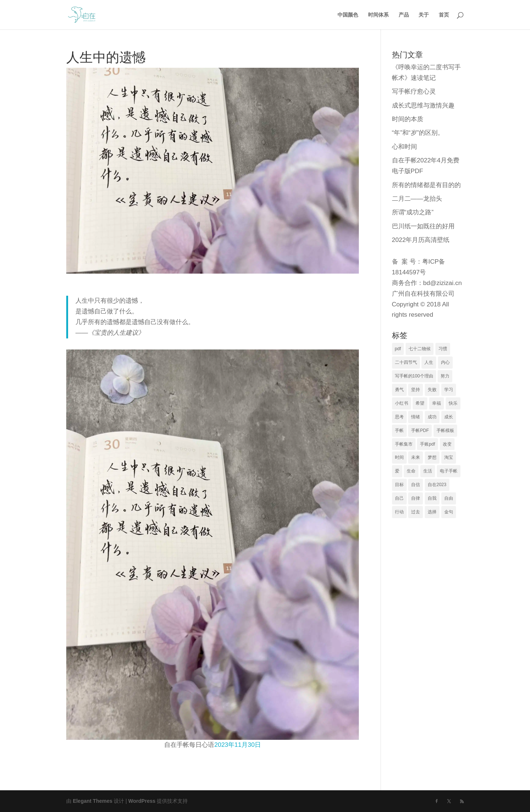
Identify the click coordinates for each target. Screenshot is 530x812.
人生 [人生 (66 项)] (429, 362)
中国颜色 (348, 15)
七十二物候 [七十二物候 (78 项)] (420, 349)
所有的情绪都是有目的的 (426, 185)
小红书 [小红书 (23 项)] (402, 403)
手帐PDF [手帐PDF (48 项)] (420, 430)
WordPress (142, 801)
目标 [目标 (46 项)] (399, 485)
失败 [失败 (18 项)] (432, 390)
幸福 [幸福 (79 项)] (437, 403)
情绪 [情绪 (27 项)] (416, 417)
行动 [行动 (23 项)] (399, 512)
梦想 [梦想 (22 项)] (432, 457)
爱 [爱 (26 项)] (397, 471)
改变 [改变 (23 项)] (447, 444)
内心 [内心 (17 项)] (445, 362)
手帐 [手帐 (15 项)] (399, 430)
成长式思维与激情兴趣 (423, 106)
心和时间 (404, 147)
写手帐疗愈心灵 (414, 92)
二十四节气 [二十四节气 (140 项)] (406, 362)
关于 (424, 15)
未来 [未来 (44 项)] (416, 457)
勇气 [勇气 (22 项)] (399, 390)
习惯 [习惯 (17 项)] (443, 349)
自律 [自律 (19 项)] (416, 498)
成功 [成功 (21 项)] (432, 417)
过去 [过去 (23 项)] (416, 512)
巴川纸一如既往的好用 (423, 226)
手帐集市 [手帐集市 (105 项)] (404, 444)
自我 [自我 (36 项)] (432, 498)
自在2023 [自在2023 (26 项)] (437, 485)
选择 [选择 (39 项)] (432, 512)
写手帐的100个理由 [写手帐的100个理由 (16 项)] (414, 376)
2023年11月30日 (238, 745)
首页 (444, 15)
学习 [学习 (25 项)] (449, 390)
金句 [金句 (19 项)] (449, 512)
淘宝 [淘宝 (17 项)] (449, 457)
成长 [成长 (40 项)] (449, 417)
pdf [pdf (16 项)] (398, 349)
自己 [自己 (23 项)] (399, 498)
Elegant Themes (93, 801)
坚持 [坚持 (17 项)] (416, 390)
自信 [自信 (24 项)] (416, 485)
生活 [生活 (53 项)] (428, 471)
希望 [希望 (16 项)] (420, 403)
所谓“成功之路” (413, 212)
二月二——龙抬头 (417, 199)
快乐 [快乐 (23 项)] (453, 403)
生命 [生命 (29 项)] (411, 471)
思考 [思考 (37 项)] (399, 417)
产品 (404, 15)
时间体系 (378, 15)
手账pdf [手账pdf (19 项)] (427, 444)
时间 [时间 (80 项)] (399, 457)
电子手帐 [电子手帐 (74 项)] (449, 471)
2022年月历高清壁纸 (421, 240)
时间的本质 (408, 119)
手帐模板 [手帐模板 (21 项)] (445, 430)
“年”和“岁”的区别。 (418, 133)
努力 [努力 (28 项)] (445, 376)
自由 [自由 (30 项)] (449, 498)
